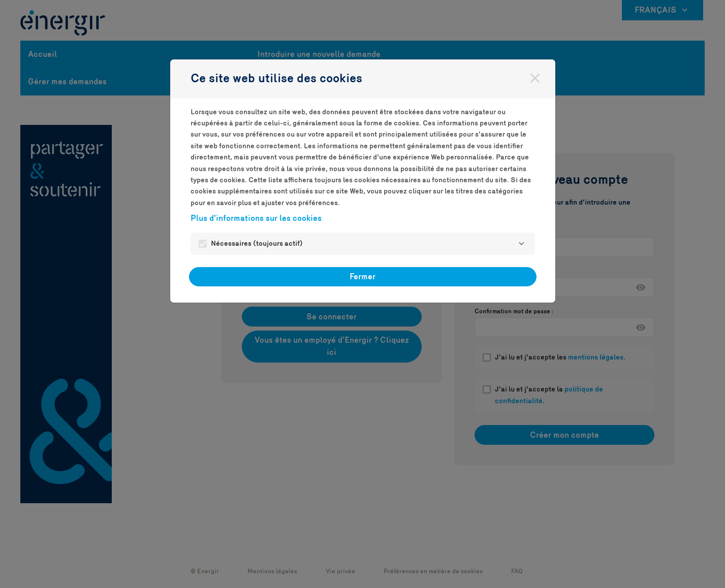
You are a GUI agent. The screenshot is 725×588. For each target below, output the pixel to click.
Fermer (362, 276)
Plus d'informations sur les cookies (256, 218)
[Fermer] (535, 78)
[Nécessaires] (522, 244)
